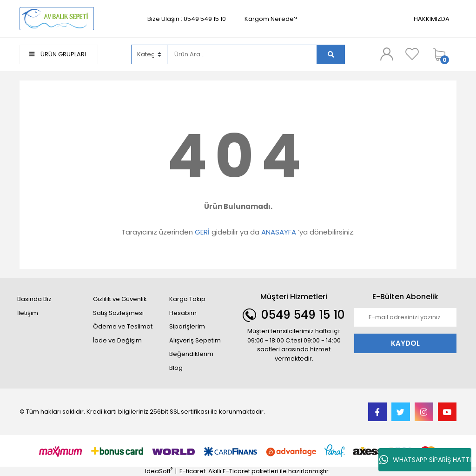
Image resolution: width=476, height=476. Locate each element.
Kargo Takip (187, 299)
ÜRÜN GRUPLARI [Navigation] (58, 54)
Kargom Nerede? (271, 19)
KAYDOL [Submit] (405, 343)
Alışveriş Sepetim (195, 340)
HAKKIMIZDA (432, 19)
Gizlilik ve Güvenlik (120, 299)
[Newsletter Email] (405, 317)
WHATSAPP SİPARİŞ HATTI (425, 460)
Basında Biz (34, 299)
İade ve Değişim (117, 340)
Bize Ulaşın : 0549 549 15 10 (187, 19)
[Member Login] (387, 54)
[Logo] (57, 18)
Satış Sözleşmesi (118, 313)
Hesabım (183, 313)
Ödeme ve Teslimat (123, 326)
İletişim (28, 313)
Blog (176, 368)
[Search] (242, 54)
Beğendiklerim (191, 354)
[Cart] (443, 54)
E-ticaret (192, 471)
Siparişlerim (187, 326)
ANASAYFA (279, 232)
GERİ (202, 232)
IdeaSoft (159, 471)
